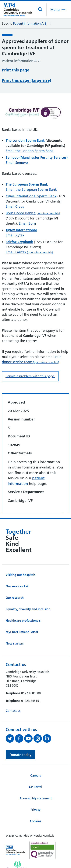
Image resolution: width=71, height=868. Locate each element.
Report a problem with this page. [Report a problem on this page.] (30, 376)
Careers (36, 775)
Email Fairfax (29, 252)
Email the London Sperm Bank (30, 151)
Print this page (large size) (27, 80)
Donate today (20, 755)
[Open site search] (40, 10)
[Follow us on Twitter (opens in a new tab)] (10, 738)
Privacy (35, 810)
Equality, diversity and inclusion (28, 609)
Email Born (27, 223)
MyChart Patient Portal (22, 632)
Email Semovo (17, 163)
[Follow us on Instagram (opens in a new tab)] (38, 738)
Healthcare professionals (23, 621)
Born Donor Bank (33, 213)
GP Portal (35, 787)
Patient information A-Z (30, 23)
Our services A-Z (17, 586)
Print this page (16, 70)
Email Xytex (15, 235)
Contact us (13, 711)
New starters (15, 643)
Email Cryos (15, 206)
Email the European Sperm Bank (31, 189)
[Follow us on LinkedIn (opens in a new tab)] (47, 738)
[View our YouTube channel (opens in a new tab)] (29, 738)
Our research (15, 598)
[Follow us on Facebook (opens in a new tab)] (20, 738)
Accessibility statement (36, 798)
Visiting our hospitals (21, 575)
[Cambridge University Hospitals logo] (18, 10)
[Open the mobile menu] (58, 10)
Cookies (35, 821)
